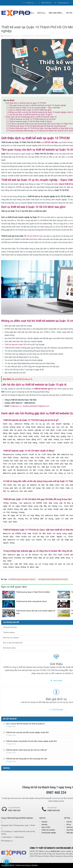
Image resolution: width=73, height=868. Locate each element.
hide (12, 100)
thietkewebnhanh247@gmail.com (36, 406)
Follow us (29, 3)
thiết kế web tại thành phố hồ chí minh (53, 579)
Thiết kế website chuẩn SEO (16, 345)
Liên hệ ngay (56, 709)
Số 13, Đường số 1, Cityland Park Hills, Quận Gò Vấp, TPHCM (18, 833)
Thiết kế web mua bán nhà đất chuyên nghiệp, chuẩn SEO (27, 732)
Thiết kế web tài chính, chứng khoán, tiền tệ (31, 601)
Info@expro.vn (16, 406)
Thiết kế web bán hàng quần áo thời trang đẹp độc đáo (27, 759)
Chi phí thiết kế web (35, 236)
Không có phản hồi (42, 36)
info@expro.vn (62, 3)
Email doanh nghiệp (49, 833)
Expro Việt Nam (32, 865)
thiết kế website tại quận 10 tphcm (22, 579)
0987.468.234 (45, 3)
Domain (44, 822)
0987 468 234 (14, 810)
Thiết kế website (27, 36)
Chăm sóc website (48, 830)
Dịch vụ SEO (46, 827)
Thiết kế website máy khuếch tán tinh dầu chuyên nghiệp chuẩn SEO (31, 741)
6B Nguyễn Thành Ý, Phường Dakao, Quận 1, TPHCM (18, 825)
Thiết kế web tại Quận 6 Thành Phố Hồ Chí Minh (33, 592)
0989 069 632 (19, 837)
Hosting (44, 825)
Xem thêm (56, 681)
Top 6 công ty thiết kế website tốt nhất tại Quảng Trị (25, 724)
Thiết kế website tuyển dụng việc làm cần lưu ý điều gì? (26, 750)
